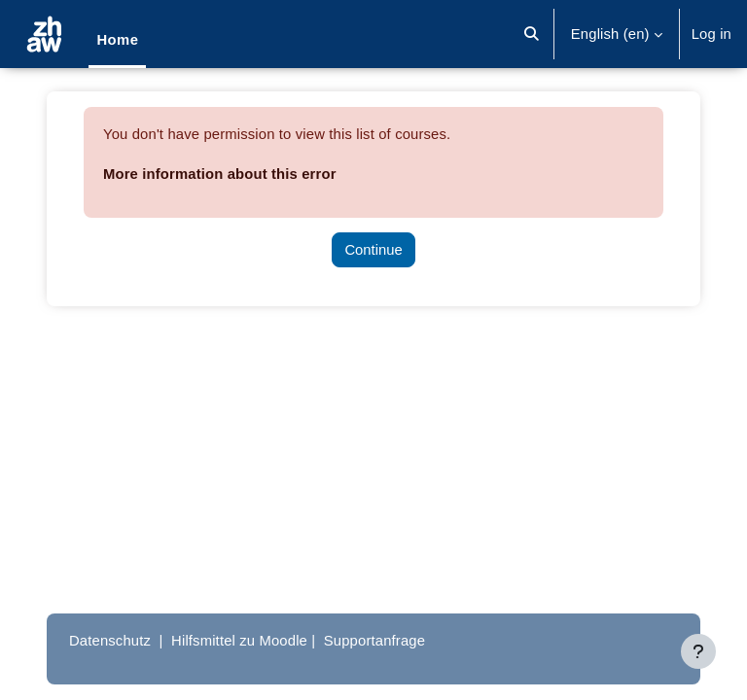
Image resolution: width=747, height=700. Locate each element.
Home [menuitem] (117, 40)
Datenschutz (110, 641)
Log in (711, 34)
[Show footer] (698, 651)
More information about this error (220, 174)
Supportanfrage (374, 641)
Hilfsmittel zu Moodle (239, 641)
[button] (532, 34)
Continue (373, 250)
